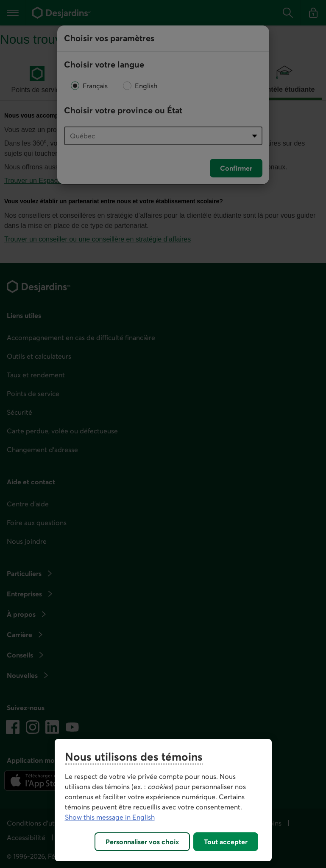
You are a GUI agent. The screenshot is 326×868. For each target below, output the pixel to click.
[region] (163, 800)
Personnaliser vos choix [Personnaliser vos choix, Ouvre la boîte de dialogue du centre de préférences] (142, 842)
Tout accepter (226, 842)
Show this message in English (110, 817)
